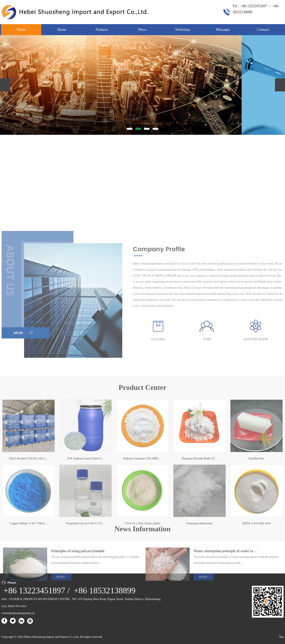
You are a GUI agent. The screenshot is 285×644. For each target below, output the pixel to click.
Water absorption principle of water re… (225, 582)
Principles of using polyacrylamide (78, 582)
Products (102, 30)
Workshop (183, 30)
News (142, 30)
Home (21, 30)
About (62, 30)
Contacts (263, 30)
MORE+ (61, 608)
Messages (223, 30)
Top (281, 637)
